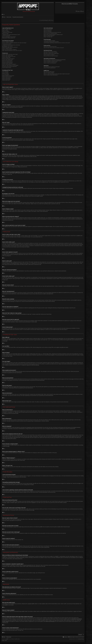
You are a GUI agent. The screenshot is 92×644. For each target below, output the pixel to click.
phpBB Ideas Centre (54, 611)
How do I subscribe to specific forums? (50, 62)
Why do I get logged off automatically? (9, 37)
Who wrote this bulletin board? (49, 72)
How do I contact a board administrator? (51, 75)
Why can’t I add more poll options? (8, 59)
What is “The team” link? (48, 37)
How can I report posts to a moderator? (9, 64)
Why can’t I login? (5, 34)
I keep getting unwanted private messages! (51, 42)
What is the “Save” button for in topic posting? (10, 65)
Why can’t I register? (6, 31)
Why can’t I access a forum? (7, 61)
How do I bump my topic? (7, 68)
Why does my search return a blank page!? (51, 54)
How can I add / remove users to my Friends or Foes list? (54, 48)
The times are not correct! (7, 44)
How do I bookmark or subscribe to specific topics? (53, 61)
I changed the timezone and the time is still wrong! (11, 45)
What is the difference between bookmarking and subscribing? (55, 60)
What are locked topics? (7, 79)
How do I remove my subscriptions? (50, 63)
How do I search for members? (49, 55)
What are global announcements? (8, 76)
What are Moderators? (48, 30)
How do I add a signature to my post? (9, 57)
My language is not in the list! (7, 46)
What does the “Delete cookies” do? (9, 38)
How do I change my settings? (8, 42)
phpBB (38, 196)
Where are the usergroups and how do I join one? (52, 32)
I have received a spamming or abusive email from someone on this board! (57, 43)
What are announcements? (7, 77)
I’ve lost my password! (6, 36)
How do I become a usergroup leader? (50, 34)
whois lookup (5, 619)
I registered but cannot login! (7, 32)
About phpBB (5, 605)
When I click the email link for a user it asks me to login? (12, 50)
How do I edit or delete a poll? (8, 60)
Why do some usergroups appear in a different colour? (53, 35)
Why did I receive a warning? (7, 63)
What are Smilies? (5, 73)
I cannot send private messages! (49, 41)
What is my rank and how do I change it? (9, 49)
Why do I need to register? (7, 29)
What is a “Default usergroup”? (49, 36)
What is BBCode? (5, 71)
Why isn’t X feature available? (49, 73)
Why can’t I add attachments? (8, 62)
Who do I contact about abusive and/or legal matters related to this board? (57, 74)
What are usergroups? (48, 31)
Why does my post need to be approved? (10, 66)
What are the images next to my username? (10, 47)
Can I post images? (6, 75)
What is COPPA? (5, 30)
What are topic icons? (6, 80)
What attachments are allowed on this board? (52, 67)
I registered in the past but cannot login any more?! (11, 35)
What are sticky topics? (6, 78)
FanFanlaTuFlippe (81, 639)
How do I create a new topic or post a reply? (10, 54)
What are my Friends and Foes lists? (50, 47)
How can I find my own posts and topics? (51, 56)
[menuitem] (82, 11)
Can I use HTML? (5, 72)
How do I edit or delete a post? (8, 55)
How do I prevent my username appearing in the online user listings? (14, 43)
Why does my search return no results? (51, 53)
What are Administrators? (48, 29)
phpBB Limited (34, 604)
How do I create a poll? (6, 58)
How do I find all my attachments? (50, 68)
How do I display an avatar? (7, 48)
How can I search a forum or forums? (50, 51)
